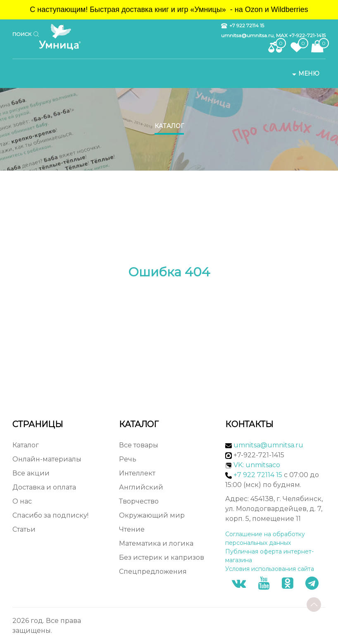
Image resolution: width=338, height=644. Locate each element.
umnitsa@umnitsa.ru (268, 445)
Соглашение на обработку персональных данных (265, 538)
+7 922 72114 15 (243, 26)
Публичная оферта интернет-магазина (269, 556)
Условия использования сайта (270, 569)
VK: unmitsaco (257, 465)
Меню (305, 74)
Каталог (169, 126)
